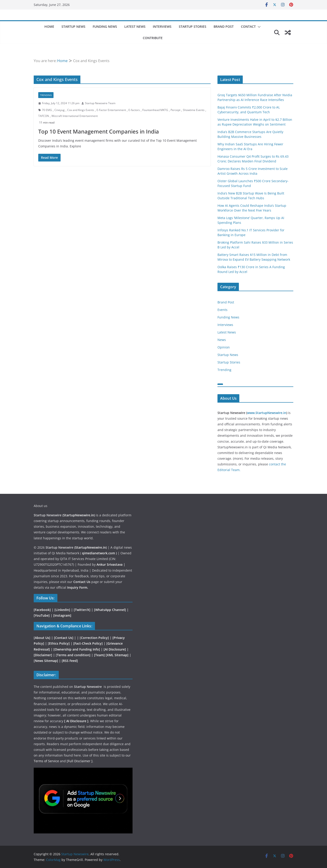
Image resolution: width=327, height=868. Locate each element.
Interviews (162, 26)
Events (222, 310)
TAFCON (44, 116)
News (222, 340)
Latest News (135, 26)
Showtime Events (194, 110)
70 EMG (47, 110)
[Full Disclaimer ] (80, 761)
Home (49, 26)
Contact (248, 26)
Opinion (224, 347)
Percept (175, 110)
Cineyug (60, 110)
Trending (46, 95)
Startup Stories (193, 26)
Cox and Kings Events (81, 110)
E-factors (134, 110)
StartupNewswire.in (79, 515)
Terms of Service (47, 761)
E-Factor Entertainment (111, 110)
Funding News (105, 26)
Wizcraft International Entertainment (75, 116)
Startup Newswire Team (100, 103)
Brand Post (224, 26)
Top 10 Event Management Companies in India (99, 131)
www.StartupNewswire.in (267, 413)
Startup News (73, 26)
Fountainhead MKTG (155, 110)
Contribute (153, 38)
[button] (258, 27)
